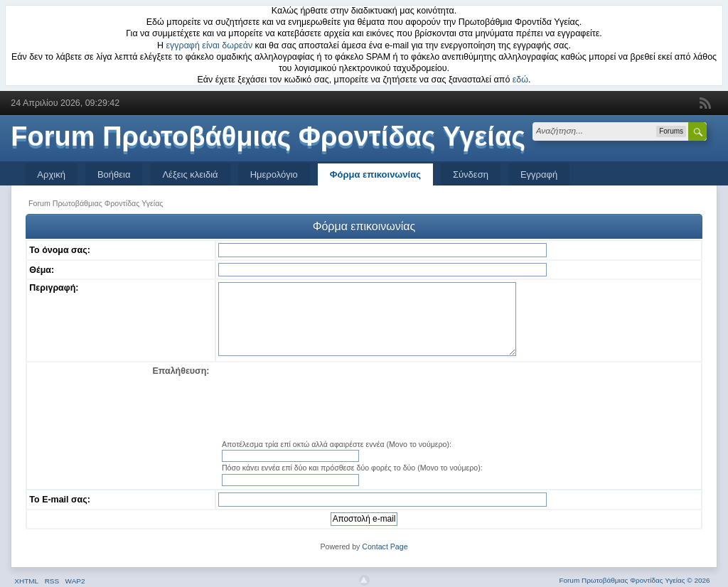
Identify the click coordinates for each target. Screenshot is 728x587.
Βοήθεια (114, 174)
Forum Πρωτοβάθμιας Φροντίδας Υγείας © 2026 (634, 580)
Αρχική (51, 174)
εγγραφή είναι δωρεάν (210, 45)
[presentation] (458, 402)
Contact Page (385, 546)
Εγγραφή (539, 174)
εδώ (520, 80)
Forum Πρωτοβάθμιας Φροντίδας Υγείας (268, 136)
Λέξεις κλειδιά (190, 174)
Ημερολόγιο (274, 174)
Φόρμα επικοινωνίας (375, 174)
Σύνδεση (471, 174)
